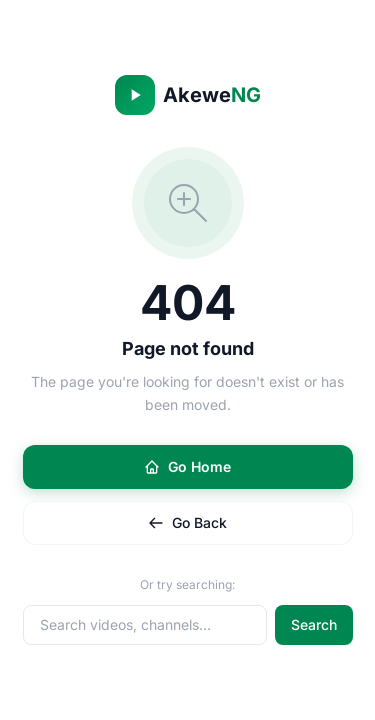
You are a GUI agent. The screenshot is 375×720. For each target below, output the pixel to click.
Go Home (187, 466)
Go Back (187, 522)
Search (314, 624)
